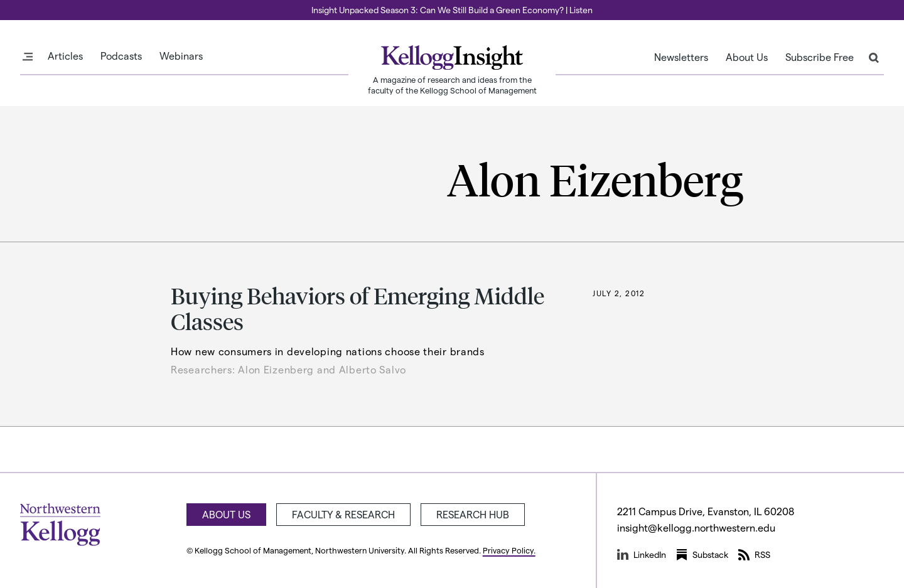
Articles (65, 56)
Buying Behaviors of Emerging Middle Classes (358, 308)
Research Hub (473, 514)
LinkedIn (642, 555)
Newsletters (681, 57)
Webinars (181, 56)
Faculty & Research (343, 514)
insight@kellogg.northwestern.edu (696, 527)
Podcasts (121, 56)
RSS (754, 555)
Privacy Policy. (509, 550)
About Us (747, 57)
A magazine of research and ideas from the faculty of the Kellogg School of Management (452, 85)
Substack (702, 555)
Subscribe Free (820, 57)
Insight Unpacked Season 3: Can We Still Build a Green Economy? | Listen (452, 10)
